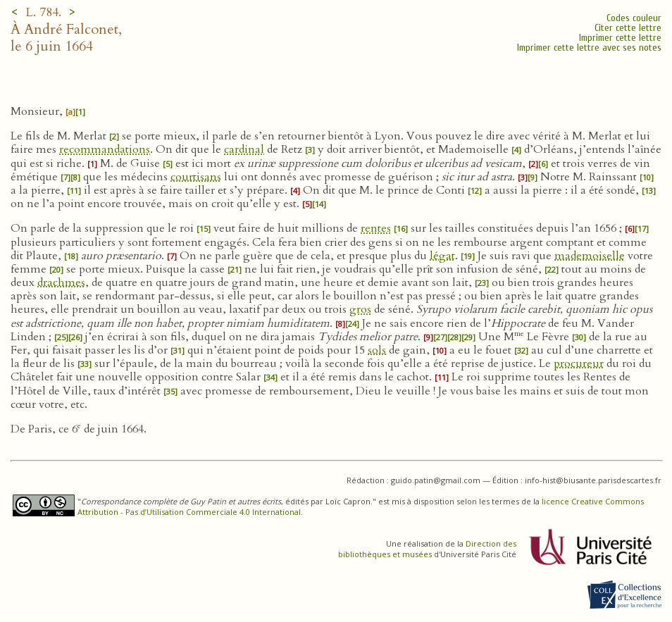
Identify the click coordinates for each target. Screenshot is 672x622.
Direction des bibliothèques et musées (427, 549)
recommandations (105, 149)
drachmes (61, 282)
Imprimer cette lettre (620, 38)
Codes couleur (634, 18)
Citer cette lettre (628, 28)
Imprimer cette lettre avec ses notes (589, 48)
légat (442, 256)
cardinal (244, 149)
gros (360, 309)
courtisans (196, 177)
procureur (579, 363)
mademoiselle (590, 256)
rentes (376, 228)
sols (377, 350)
